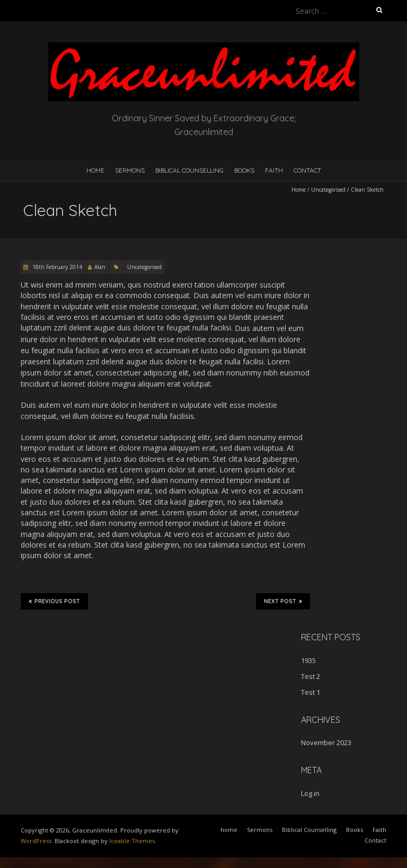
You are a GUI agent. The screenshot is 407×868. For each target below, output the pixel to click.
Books (244, 170)
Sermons (130, 170)
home (95, 170)
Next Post (283, 601)
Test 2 (311, 676)
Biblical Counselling (189, 170)
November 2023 (326, 742)
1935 (308, 660)
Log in (310, 793)
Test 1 (311, 692)
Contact (307, 170)
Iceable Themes (132, 841)
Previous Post (54, 601)
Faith (274, 170)
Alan (100, 267)
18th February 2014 (56, 267)
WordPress (36, 841)
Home (299, 190)
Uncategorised (328, 190)
